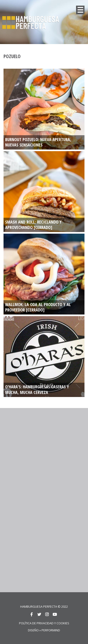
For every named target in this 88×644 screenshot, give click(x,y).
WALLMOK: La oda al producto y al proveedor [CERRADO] (38, 307)
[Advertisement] (44, 455)
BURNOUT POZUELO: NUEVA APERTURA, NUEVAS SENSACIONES (38, 142)
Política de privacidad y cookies (44, 623)
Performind (51, 630)
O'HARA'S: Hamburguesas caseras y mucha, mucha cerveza (37, 390)
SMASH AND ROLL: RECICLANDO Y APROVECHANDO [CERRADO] (33, 225)
